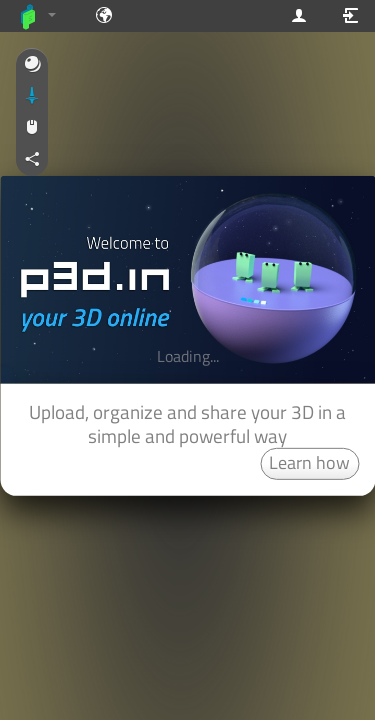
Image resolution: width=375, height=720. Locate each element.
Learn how (309, 462)
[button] (32, 65)
